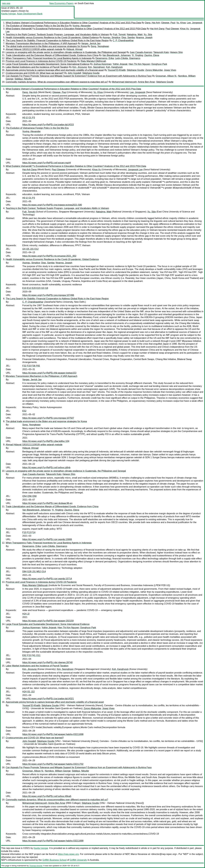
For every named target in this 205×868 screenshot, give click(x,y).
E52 (24, 411)
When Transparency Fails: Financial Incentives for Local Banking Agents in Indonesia (49, 58)
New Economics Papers (61, 3)
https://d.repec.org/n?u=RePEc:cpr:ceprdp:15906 (47, 539)
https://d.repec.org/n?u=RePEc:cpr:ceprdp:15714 (47, 579)
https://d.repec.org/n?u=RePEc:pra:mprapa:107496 (48, 295)
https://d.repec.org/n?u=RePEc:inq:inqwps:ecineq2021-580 (52, 205)
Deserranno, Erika (105, 58)
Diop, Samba (128, 37)
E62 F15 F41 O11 (31, 655)
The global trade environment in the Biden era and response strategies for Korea (46, 46)
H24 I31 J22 (28, 692)
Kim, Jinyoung (80, 67)
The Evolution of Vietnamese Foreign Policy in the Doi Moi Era (37, 26)
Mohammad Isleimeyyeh (124, 82)
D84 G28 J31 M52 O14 (34, 572)
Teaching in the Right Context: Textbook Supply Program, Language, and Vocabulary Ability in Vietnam (57, 35)
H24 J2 (26, 614)
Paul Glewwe (172, 29)
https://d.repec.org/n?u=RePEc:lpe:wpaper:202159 (48, 621)
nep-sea (6, 3)
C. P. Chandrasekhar (123, 40)
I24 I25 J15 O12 (30, 249)
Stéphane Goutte (135, 70)
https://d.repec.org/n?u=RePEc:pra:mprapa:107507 (48, 418)
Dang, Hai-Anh (152, 23)
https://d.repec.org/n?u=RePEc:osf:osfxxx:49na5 (47, 796)
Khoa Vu (184, 29)
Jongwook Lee (135, 170)
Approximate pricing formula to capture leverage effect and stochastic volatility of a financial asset (55, 70)
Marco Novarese (139, 854)
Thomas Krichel (36, 866)
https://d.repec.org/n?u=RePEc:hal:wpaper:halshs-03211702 (53, 764)
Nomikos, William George (58, 771)
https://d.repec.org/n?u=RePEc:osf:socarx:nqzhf (47, 163)
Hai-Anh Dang (157, 29)
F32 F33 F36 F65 (31, 366)
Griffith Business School (55, 860)
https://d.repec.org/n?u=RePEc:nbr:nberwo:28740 (47, 662)
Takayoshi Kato (161, 52)
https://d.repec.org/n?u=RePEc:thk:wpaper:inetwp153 (49, 373)
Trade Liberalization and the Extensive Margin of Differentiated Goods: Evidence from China (52, 55)
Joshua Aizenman (102, 64)
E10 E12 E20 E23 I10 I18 (35, 288)
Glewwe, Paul (168, 23)
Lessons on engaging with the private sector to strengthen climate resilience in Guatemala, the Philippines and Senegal (66, 52)
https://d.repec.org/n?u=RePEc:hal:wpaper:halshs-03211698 (53, 734)
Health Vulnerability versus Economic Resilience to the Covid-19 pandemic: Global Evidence (52, 37)
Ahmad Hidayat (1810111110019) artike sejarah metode (34, 49)
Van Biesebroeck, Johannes (116, 55)
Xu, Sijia (148, 35)
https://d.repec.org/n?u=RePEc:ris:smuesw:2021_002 (49, 256)
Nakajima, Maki (135, 35)
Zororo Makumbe (154, 70)
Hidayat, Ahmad (74, 49)
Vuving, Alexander (82, 26)
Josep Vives (170, 70)
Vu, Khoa (181, 23)
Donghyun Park (159, 64)
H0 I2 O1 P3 (29, 118)
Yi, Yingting (137, 55)
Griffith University (78, 860)
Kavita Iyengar (8, 14)
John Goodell (74, 73)
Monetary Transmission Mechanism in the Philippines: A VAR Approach (41, 43)
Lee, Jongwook (195, 23)
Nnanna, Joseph (144, 37)
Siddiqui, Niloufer (23, 79)
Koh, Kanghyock (114, 67)
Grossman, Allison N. (166, 76)
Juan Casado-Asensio (141, 52)
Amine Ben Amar (146, 82)
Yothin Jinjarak (120, 64)
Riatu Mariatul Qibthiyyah (93, 61)
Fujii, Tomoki (119, 35)
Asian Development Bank (30, 14)
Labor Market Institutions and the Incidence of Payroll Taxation (37, 67)
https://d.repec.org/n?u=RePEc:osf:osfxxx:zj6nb (46, 468)
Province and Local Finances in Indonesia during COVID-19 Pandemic (41, 61)
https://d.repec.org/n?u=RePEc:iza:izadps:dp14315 (48, 125)
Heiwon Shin (176, 52)
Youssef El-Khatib (117, 70)
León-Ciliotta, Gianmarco (128, 58)
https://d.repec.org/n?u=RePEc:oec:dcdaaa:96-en (47, 503)
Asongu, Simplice (111, 37)
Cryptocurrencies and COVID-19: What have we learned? (35, 73)
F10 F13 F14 (29, 532)
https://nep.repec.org (68, 854)
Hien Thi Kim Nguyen (139, 64)
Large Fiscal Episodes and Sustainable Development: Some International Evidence (48, 64)
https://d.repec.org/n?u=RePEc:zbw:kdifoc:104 (46, 441)
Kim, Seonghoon (96, 67)
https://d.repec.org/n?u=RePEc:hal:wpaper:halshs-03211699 (53, 841)
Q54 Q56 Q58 (29, 496)
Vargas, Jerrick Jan (91, 43)
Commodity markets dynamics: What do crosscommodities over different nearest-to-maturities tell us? (57, 82)
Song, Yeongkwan (100, 46)
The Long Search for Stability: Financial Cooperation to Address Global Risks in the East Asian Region (57, 40)
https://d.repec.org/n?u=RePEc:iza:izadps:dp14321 (48, 699)
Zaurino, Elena (152, 55)
